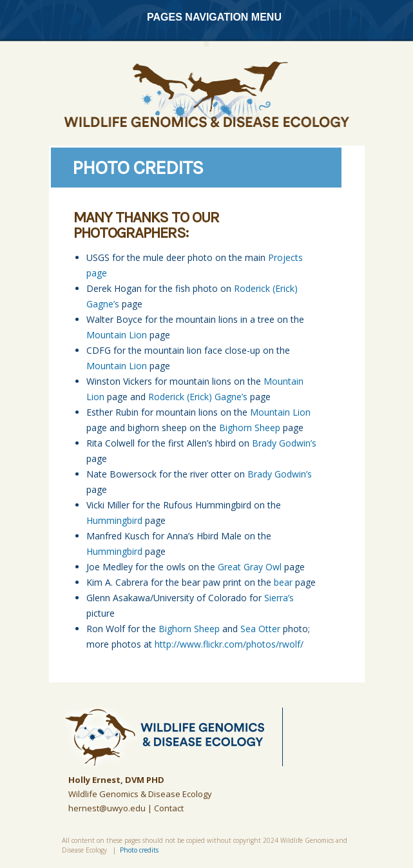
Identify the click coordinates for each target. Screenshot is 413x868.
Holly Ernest (94, 780)
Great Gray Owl (250, 567)
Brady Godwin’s (284, 443)
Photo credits (139, 850)
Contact (169, 808)
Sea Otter (260, 629)
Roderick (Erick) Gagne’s (198, 397)
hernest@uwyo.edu (107, 808)
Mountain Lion (117, 335)
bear (283, 582)
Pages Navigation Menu (206, 17)
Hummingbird (114, 520)
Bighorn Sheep (250, 428)
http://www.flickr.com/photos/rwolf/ (229, 644)
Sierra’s (279, 598)
